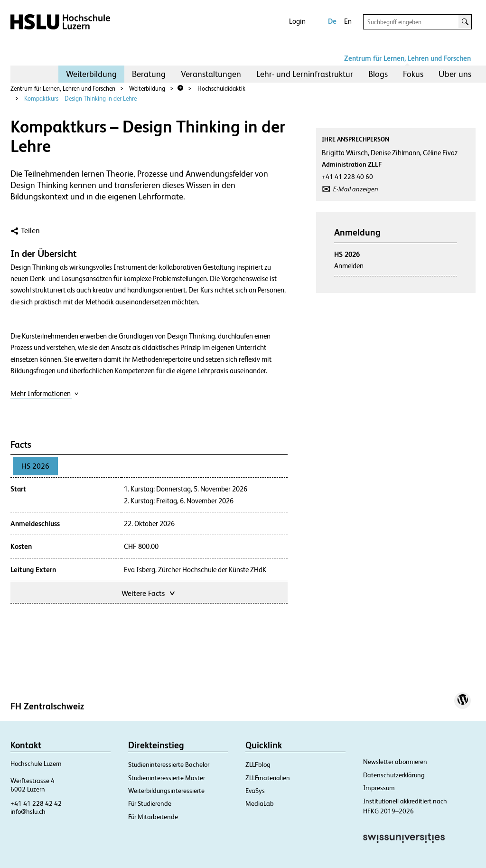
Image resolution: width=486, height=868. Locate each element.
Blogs (378, 74)
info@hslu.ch (28, 811)
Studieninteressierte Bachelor (169, 764)
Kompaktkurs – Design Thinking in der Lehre (80, 99)
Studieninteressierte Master (167, 778)
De (332, 21)
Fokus (413, 74)
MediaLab (260, 803)
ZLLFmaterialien (268, 778)
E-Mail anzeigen (356, 189)
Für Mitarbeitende (153, 817)
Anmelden (349, 266)
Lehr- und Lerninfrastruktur (305, 74)
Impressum (379, 788)
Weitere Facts (149, 592)
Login (297, 21)
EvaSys (255, 791)
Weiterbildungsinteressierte (166, 791)
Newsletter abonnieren (395, 762)
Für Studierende (150, 803)
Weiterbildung (91, 74)
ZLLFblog (258, 764)
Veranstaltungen (211, 74)
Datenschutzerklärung (394, 775)
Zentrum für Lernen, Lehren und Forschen (407, 58)
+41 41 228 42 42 (36, 803)
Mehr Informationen (45, 393)
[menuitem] (91, 74)
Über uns (455, 74)
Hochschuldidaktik (221, 89)
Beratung (149, 74)
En (348, 21)
